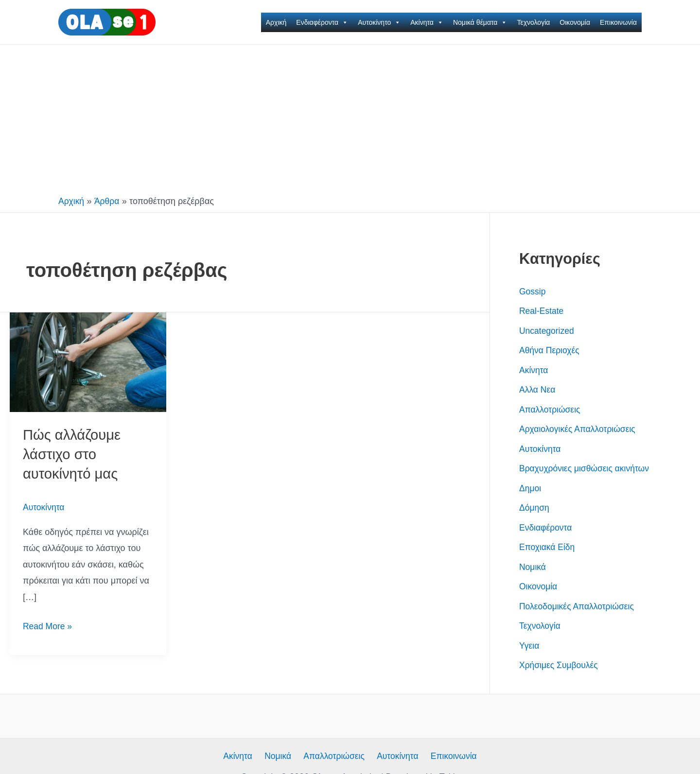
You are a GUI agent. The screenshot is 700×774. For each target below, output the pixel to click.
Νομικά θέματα (480, 22)
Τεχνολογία (533, 22)
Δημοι (530, 488)
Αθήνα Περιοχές (550, 350)
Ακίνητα (427, 22)
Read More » (48, 625)
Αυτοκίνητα (44, 506)
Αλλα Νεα (538, 390)
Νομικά (533, 567)
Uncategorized (547, 331)
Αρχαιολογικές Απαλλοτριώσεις (579, 429)
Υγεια (530, 646)
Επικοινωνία (618, 22)
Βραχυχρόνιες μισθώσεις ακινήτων (586, 468)
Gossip (533, 292)
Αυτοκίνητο (379, 22)
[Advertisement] (350, 118)
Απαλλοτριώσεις (551, 410)
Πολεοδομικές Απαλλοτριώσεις (578, 606)
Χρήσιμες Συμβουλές (560, 665)
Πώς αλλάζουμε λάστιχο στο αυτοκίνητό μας (73, 454)
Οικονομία (575, 22)
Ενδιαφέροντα (322, 22)
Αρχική (276, 22)
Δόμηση (535, 508)
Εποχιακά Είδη (548, 547)
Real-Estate (542, 311)
